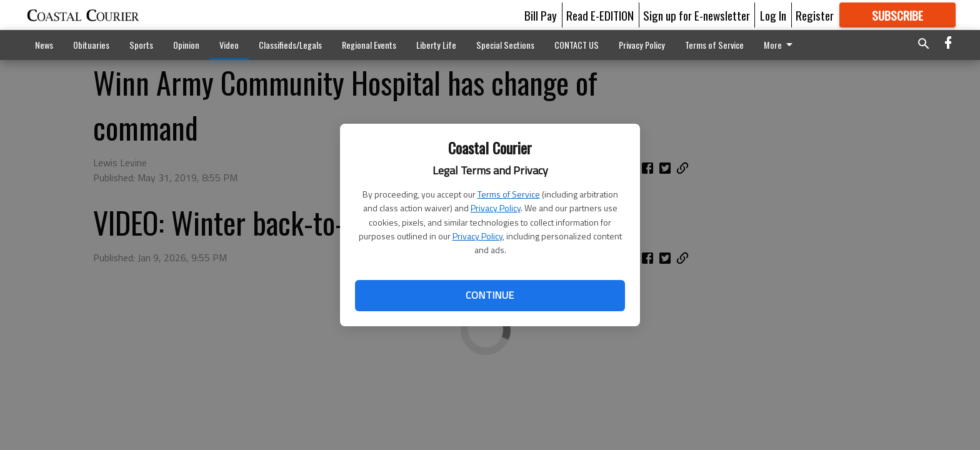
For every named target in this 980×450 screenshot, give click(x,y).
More (780, 45)
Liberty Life (436, 45)
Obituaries (91, 45)
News (44, 45)
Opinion (186, 45)
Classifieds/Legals (290, 45)
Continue (490, 295)
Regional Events (369, 45)
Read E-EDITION (600, 15)
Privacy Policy (496, 208)
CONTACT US (577, 45)
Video (229, 45)
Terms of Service (509, 194)
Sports (141, 45)
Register (815, 15)
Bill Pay (541, 15)
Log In (773, 15)
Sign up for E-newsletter (697, 15)
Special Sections (505, 45)
